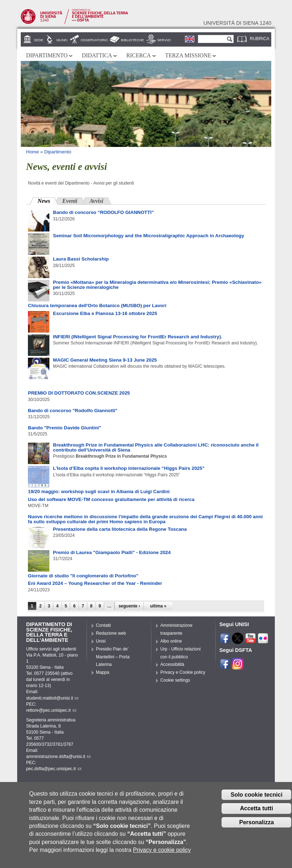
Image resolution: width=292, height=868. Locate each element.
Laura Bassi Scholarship (81, 259)
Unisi (101, 641)
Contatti (103, 625)
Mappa (103, 672)
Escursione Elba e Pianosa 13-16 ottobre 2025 (105, 313)
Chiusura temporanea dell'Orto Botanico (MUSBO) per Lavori (97, 306)
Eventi (70, 201)
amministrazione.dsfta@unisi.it (58, 757)
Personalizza (256, 826)
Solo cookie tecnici (256, 799)
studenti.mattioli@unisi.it (52, 698)
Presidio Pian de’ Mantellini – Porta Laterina (113, 657)
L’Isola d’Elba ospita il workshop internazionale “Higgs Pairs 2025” (129, 468)
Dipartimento (47, 55)
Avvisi (96, 201)
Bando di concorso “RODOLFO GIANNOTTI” (103, 212)
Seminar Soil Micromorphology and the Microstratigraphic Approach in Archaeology (149, 236)
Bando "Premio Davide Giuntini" (65, 428)
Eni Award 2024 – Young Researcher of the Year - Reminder (95, 583)
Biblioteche (132, 40)
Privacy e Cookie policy (183, 672)
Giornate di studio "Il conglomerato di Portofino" (83, 576)
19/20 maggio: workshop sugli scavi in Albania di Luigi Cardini (99, 492)
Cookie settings (175, 680)
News (48, 200)
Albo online (171, 641)
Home (33, 152)
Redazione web (111, 633)
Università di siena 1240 (237, 23)
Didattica (97, 55)
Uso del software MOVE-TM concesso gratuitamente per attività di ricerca (111, 499)
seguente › (129, 606)
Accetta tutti (257, 812)
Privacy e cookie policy (162, 854)
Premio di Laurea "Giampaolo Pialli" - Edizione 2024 (112, 552)
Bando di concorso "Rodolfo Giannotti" (73, 411)
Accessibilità (172, 664)
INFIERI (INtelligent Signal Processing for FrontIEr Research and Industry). (138, 337)
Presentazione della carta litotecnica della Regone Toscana (120, 529)
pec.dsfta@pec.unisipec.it (54, 769)
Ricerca (138, 55)
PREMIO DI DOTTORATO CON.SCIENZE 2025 (79, 393)
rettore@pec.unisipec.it (51, 710)
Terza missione (188, 55)
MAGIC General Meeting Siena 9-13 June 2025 (105, 360)
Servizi (164, 40)
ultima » (158, 606)
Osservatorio (94, 40)
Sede (39, 40)
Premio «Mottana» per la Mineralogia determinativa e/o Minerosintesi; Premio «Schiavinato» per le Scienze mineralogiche (157, 285)
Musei (62, 40)
